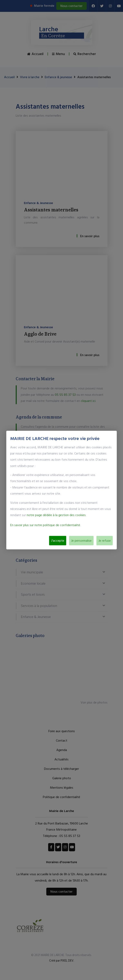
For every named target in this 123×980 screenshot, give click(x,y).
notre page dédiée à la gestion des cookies (56, 515)
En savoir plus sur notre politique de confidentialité (45, 525)
